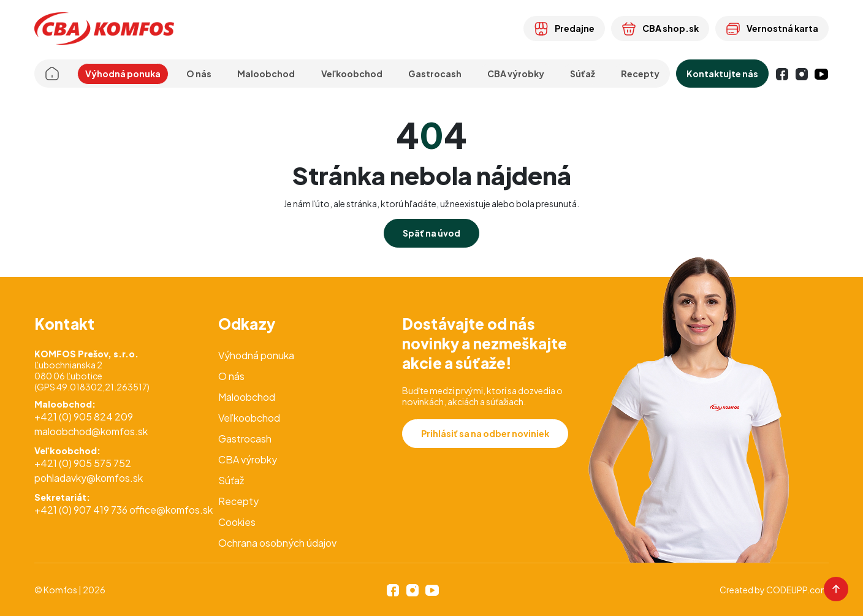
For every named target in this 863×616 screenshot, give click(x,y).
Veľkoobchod (249, 418)
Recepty (640, 74)
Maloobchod (247, 397)
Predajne (564, 28)
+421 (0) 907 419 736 (81, 510)
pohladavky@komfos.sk (89, 478)
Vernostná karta (772, 28)
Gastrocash (245, 439)
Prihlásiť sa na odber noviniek (485, 433)
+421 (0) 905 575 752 (83, 463)
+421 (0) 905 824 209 (84, 416)
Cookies (237, 522)
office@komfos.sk (171, 510)
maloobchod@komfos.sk (91, 431)
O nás (231, 376)
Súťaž (583, 74)
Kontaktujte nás (722, 74)
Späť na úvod (431, 233)
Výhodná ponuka (123, 74)
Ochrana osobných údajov (277, 543)
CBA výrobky (516, 74)
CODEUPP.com (797, 590)
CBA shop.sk (660, 28)
